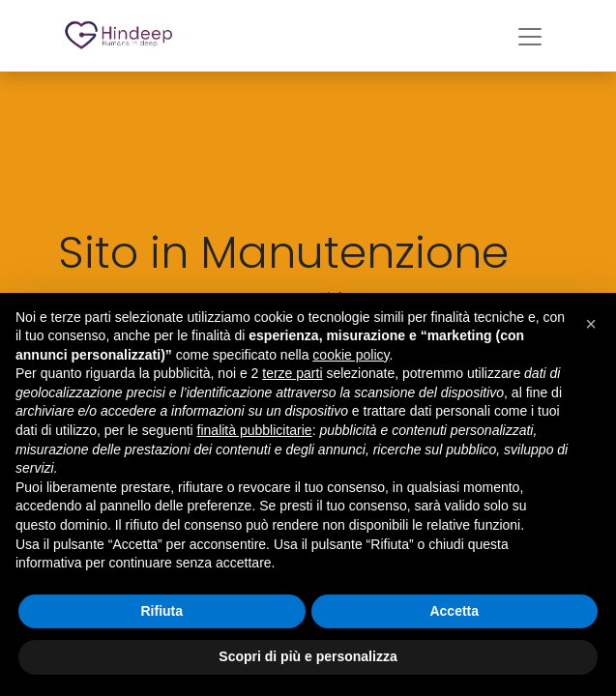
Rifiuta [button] (161, 611)
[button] (591, 324)
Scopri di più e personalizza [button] (308, 656)
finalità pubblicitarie (255, 430)
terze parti (292, 373)
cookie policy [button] (351, 355)
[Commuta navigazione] (530, 36)
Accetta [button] (454, 611)
